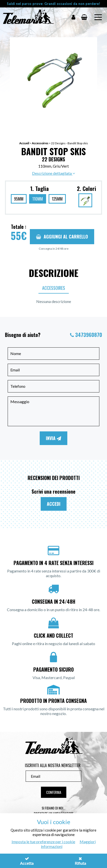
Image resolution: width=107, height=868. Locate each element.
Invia (53, 438)
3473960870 (89, 335)
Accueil (24, 143)
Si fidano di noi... (53, 808)
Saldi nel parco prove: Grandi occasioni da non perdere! (54, 4)
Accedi (54, 504)
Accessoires (40, 143)
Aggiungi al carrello (62, 237)
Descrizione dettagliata (53, 173)
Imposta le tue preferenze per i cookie (43, 842)
